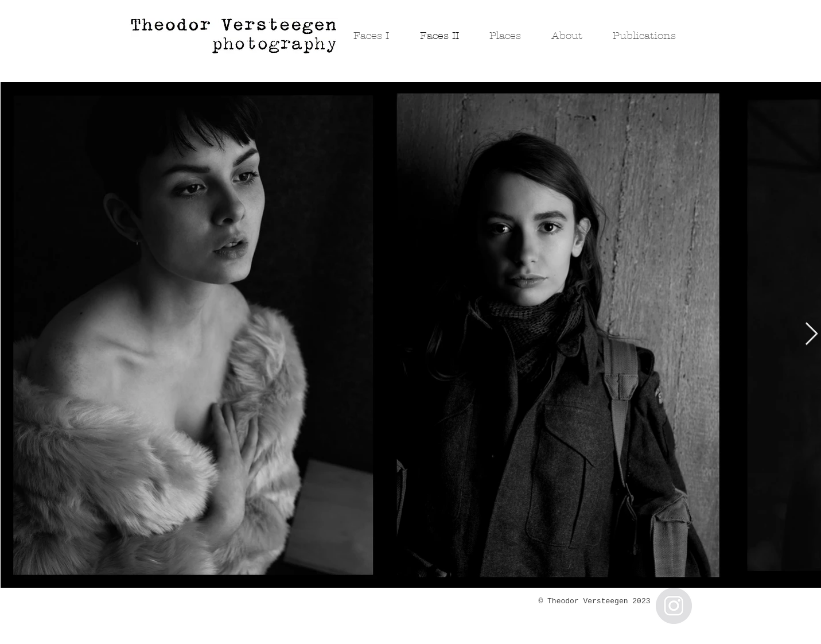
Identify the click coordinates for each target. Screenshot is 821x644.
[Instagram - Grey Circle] (674, 606)
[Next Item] (812, 335)
